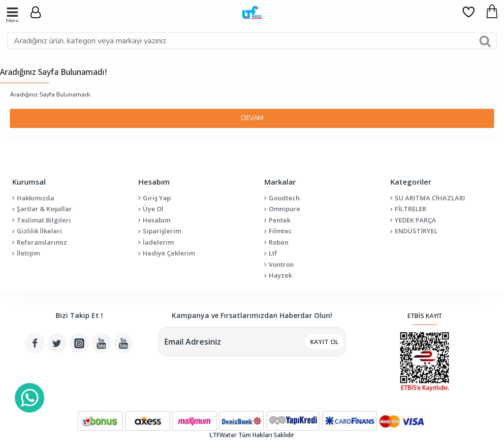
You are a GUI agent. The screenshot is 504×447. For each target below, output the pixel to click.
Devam (252, 118)
